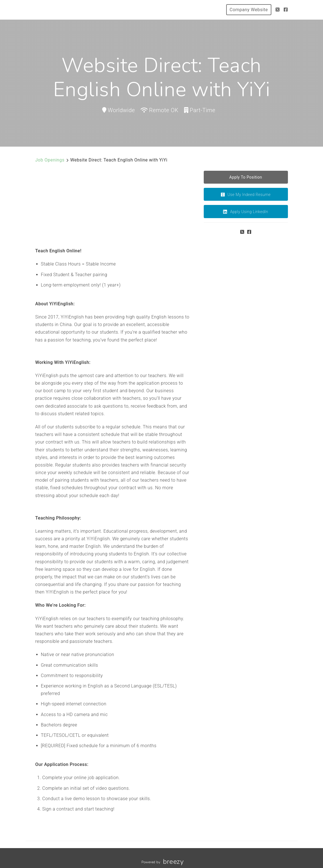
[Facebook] (286, 10)
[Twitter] (278, 10)
